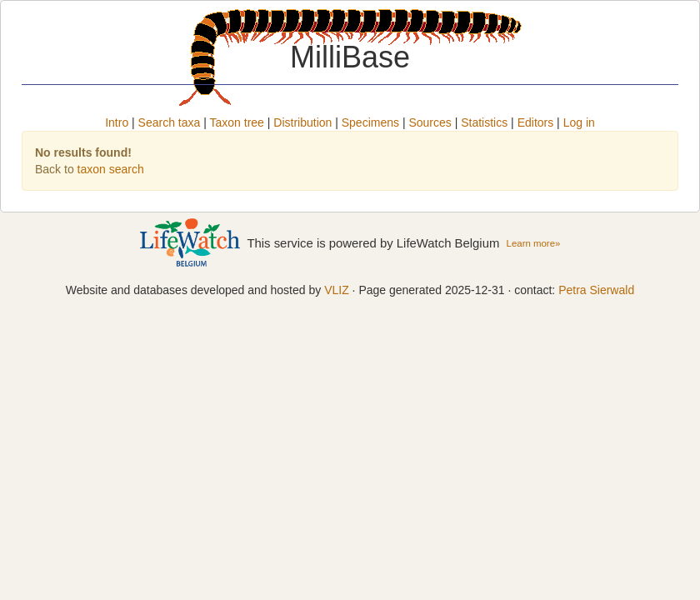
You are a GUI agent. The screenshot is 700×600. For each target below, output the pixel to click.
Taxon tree (237, 122)
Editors (536, 122)
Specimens (370, 122)
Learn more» (534, 243)
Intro (117, 122)
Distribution (302, 122)
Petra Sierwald (596, 290)
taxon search (111, 169)
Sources (430, 122)
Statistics (484, 122)
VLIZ (337, 290)
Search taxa (170, 122)
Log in (579, 122)
